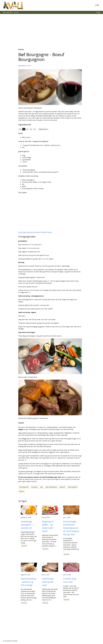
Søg (98, 12)
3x (31, 129)
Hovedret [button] (34, 487)
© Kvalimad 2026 (10, 641)
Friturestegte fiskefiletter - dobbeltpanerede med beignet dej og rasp (71, 528)
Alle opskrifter (8, 12)
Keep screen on (43, 129)
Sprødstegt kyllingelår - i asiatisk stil (27, 525)
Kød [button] (42, 487)
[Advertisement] (52, 30)
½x (20, 129)
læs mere (24, 546)
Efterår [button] (22, 491)
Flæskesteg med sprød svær (48, 582)
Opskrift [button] (62, 487)
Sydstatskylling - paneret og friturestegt (28, 582)
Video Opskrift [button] (73, 487)
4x (35, 129)
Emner (16, 12)
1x (24, 129)
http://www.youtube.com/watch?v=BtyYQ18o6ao (35, 232)
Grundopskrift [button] (24, 487)
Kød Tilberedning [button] (51, 487)
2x (27, 129)
